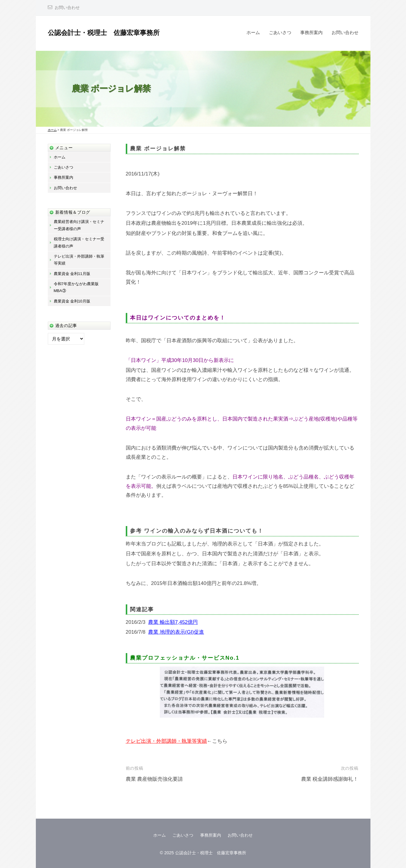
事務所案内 (311, 32)
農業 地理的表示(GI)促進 (176, 632)
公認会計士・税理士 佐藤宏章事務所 (104, 33)
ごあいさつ (280, 32)
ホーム (253, 32)
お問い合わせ (67, 8)
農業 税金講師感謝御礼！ (330, 779)
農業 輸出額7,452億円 (173, 622)
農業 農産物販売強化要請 (154, 779)
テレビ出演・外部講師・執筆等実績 (166, 741)
